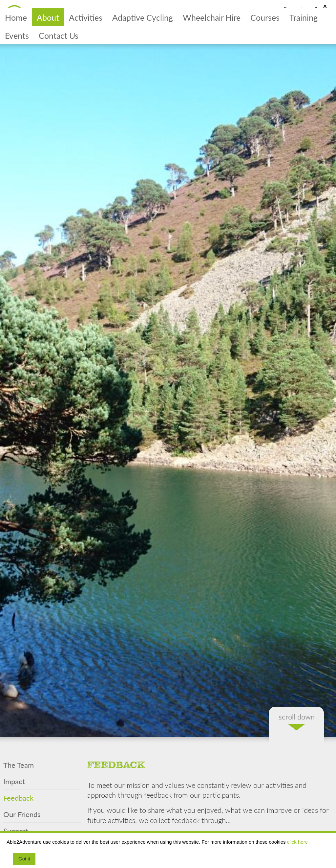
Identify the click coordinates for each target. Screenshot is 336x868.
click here (297, 842)
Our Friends (22, 814)
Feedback (18, 798)
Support (16, 831)
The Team (19, 765)
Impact (14, 781)
